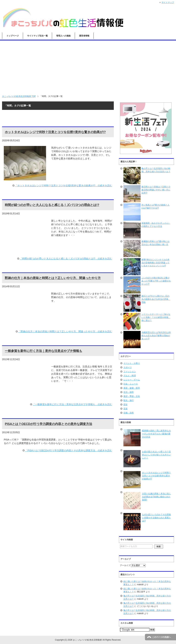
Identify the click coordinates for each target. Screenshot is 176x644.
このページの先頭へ (161, 637)
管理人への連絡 (63, 36)
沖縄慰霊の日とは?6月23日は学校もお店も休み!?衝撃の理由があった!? (156, 336)
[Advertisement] (88, 66)
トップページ (13, 36)
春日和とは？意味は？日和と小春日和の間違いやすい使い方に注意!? (156, 190)
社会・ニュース (131, 384)
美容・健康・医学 (132, 388)
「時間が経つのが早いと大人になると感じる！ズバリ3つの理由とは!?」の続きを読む (66, 259)
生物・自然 (129, 413)
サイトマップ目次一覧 (37, 36)
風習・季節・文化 (132, 396)
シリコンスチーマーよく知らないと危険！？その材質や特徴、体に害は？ (156, 317)
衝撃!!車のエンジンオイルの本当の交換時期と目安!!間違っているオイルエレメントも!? (155, 263)
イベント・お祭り (132, 363)
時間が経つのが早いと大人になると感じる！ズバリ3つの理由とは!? (52, 205)
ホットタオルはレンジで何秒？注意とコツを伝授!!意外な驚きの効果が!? (55, 132)
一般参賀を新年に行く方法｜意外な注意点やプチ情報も (43, 351)
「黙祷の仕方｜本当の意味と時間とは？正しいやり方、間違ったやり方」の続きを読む (65, 331)
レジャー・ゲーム (132, 380)
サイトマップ (168, 2)
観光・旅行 (129, 400)
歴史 (125, 405)
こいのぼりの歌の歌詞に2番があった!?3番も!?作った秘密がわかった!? (156, 281)
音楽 (125, 409)
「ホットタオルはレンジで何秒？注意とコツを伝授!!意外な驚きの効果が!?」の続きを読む (64, 185)
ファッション (130, 372)
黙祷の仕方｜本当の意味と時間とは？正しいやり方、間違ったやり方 (53, 278)
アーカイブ (125, 565)
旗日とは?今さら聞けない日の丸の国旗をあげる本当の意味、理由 (156, 299)
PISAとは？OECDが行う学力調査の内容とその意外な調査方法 (48, 424)
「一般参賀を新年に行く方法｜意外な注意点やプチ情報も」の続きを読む (72, 404)
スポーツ (128, 367)
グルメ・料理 (130, 376)
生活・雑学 (129, 392)
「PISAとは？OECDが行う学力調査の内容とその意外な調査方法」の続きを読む (69, 450)
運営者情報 (84, 36)
